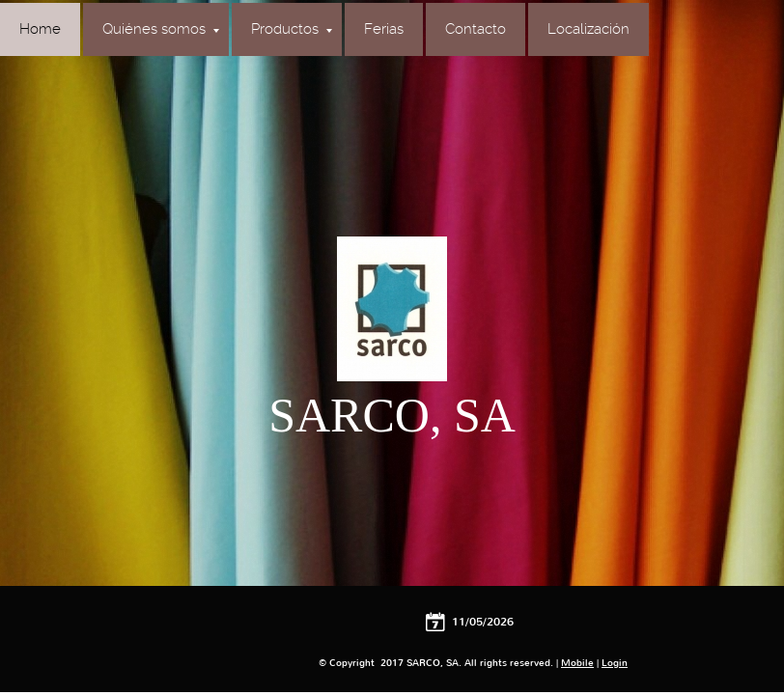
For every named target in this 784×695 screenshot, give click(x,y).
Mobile (577, 663)
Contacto (476, 29)
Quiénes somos (161, 29)
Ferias (384, 29)
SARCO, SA (392, 415)
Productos (292, 29)
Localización (588, 29)
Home (40, 29)
